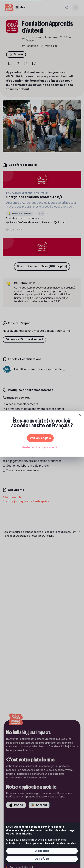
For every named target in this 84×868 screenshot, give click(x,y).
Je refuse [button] (42, 859)
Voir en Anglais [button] (40, 438)
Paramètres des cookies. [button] (60, 843)
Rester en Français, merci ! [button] (40, 447)
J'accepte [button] (42, 851)
